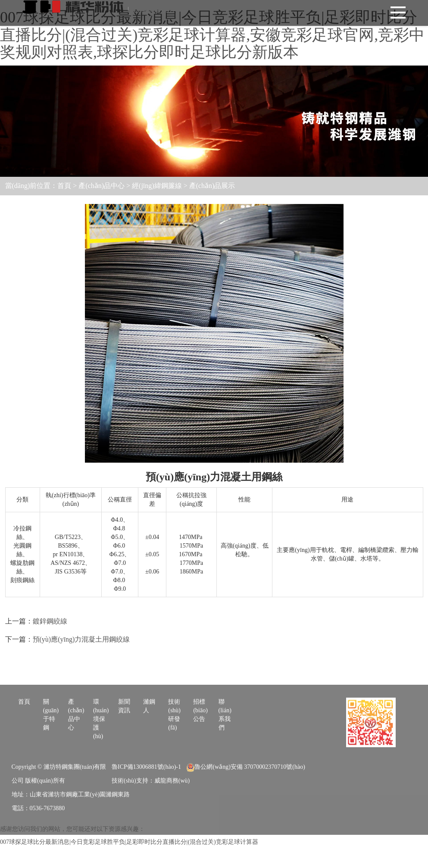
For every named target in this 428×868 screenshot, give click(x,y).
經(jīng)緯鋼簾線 (157, 186)
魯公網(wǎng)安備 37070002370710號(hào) (246, 796)
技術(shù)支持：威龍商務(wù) (151, 810)
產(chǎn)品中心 (102, 186)
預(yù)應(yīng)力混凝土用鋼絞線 (81, 639)
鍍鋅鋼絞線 (50, 621)
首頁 (64, 186)
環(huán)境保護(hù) (101, 748)
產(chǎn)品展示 (212, 186)
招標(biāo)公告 (200, 740)
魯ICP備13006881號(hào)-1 (146, 796)
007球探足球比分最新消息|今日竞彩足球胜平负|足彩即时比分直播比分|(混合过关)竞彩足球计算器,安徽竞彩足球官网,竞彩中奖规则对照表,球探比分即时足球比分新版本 (212, 35)
